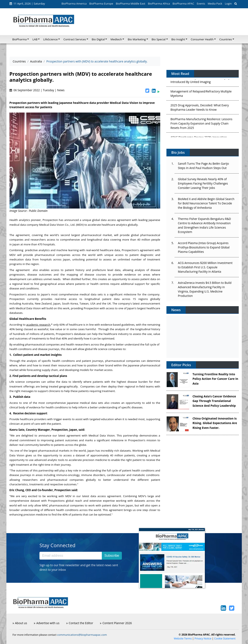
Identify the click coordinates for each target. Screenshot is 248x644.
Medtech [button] (116, 39)
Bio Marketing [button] (137, 39)
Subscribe (112, 556)
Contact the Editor (80, 623)
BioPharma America (74, 4)
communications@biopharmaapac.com (82, 635)
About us (20, 623)
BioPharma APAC (183, 4)
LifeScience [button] (50, 39)
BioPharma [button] (20, 39)
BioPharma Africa (159, 4)
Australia (36, 61)
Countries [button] (226, 39)
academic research (38, 325)
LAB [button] (35, 39)
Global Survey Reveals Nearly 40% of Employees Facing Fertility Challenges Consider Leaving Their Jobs (203, 183)
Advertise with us (47, 623)
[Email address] (71, 556)
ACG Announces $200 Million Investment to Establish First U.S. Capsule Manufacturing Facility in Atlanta (205, 267)
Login (228, 4)
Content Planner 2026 (116, 623)
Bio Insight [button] (178, 39)
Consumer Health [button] (202, 39)
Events (201, 4)
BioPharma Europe (101, 4)
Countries (19, 61)
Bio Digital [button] (98, 39)
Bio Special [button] (159, 39)
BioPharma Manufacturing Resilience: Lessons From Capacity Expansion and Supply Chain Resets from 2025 (202, 124)
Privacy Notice (203, 639)
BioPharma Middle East (131, 4)
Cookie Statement (225, 639)
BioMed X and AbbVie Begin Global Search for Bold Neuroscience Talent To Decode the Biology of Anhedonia (206, 203)
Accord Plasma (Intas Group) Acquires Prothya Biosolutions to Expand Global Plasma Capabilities (204, 247)
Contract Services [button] (75, 39)
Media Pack (215, 4)
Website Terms (183, 639)
